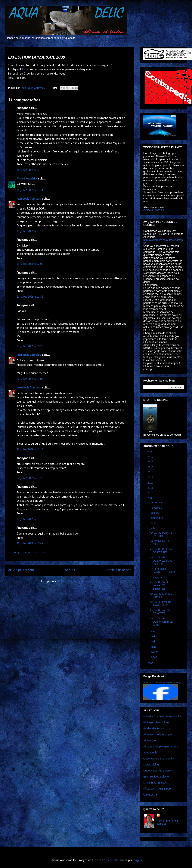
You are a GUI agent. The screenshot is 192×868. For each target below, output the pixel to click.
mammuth (112, 860)
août (153, 523)
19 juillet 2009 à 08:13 (30, 231)
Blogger (137, 860)
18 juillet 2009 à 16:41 (30, 190)
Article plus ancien (118, 570)
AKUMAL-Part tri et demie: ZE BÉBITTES (161, 585)
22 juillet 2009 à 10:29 (30, 346)
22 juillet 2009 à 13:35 (30, 519)
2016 (151, 462)
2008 (151, 663)
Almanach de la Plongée (158, 735)
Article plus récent (21, 570)
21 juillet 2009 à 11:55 (30, 297)
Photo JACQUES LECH (157, 789)
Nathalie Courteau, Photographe (162, 716)
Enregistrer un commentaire (30, 552)
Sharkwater (150, 741)
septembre (157, 518)
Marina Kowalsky (27, 179)
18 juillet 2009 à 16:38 (30, 170)
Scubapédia (150, 753)
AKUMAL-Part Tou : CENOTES (161, 612)
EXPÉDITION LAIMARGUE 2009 (162, 570)
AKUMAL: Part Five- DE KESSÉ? (162, 551)
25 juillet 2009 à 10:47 (30, 544)
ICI (23, 69)
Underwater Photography (158, 771)
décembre (157, 502)
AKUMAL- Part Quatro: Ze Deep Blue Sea (161, 561)
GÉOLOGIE (150, 795)
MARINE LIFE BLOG (156, 783)
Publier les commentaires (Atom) (78, 581)
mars (154, 647)
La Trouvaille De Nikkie (159, 543)
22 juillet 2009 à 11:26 (30, 478)
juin (153, 631)
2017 (151, 457)
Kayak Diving (151, 765)
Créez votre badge (173, 682)
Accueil (70, 570)
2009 (151, 498)
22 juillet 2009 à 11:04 (30, 379)
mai (153, 636)
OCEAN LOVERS (154, 210)
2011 (151, 488)
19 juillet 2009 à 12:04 (30, 264)
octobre (155, 513)
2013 (151, 477)
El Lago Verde (158, 577)
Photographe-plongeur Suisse (161, 747)
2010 (151, 493)
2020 (151, 452)
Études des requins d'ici (157, 728)
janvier (155, 657)
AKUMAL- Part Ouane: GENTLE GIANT (161, 622)
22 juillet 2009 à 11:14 (30, 450)
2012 (151, 483)
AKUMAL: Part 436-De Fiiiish (161, 534)
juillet (154, 528)
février (155, 652)
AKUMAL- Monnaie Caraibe (161, 595)
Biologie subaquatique (156, 722)
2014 (151, 472)
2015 (151, 467)
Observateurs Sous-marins (159, 759)
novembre (157, 508)
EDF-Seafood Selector (156, 777)
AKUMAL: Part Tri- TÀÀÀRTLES (161, 604)
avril (153, 642)
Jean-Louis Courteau (29, 199)
